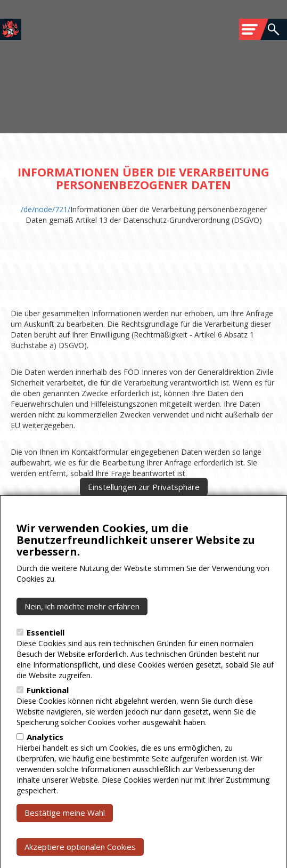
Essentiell (46, 659)
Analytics (45, 763)
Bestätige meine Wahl (65, 839)
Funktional (48, 717)
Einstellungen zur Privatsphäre (144, 513)
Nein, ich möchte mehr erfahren (82, 633)
